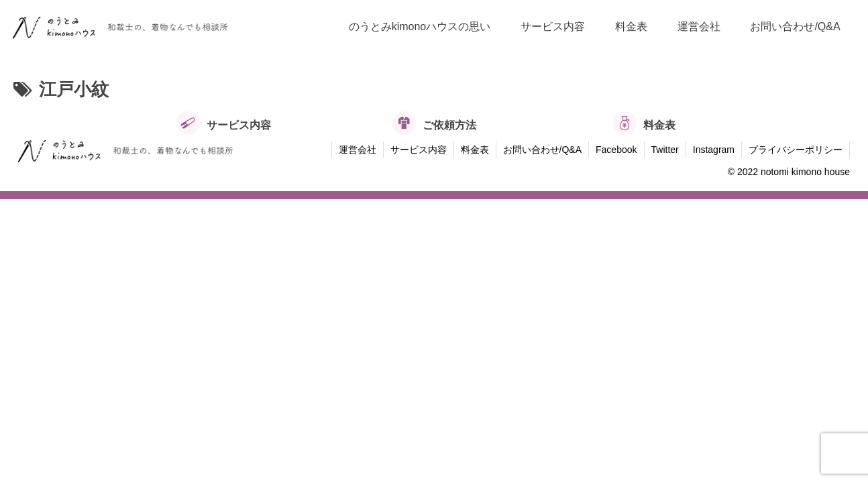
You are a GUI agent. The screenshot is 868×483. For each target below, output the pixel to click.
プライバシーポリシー (796, 150)
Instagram (714, 150)
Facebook (616, 150)
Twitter (665, 150)
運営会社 (358, 150)
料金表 (475, 150)
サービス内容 (419, 150)
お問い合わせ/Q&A (542, 150)
